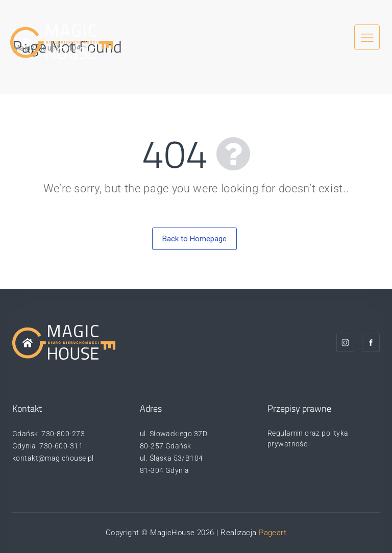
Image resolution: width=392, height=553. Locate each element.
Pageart (273, 533)
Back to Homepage (194, 239)
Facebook (371, 343)
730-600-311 (61, 446)
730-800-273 (63, 434)
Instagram (345, 343)
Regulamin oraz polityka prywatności (308, 438)
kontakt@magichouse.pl (53, 458)
